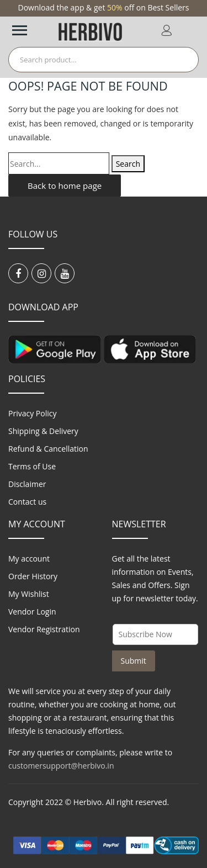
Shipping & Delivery (43, 431)
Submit (134, 661)
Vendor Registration (44, 629)
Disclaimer (27, 484)
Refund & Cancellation (48, 449)
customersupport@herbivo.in (61, 766)
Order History (33, 576)
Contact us (27, 502)
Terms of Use (32, 466)
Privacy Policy (32, 413)
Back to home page (65, 186)
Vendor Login (32, 612)
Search (128, 164)
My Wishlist (29, 594)
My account (29, 559)
